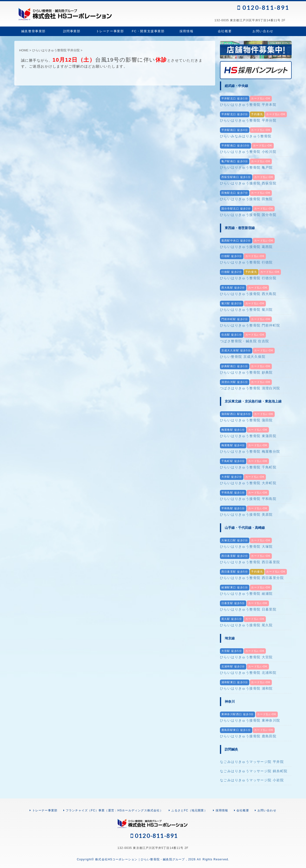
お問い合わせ (263, 31)
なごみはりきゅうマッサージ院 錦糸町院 (254, 771)
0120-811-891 (263, 7)
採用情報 (186, 31)
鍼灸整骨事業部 (33, 31)
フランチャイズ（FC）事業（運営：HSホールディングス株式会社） (114, 810)
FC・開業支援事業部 (148, 31)
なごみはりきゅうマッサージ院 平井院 (252, 762)
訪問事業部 (72, 31)
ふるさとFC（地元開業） (189, 810)
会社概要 (225, 31)
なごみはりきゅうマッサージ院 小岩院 (252, 780)
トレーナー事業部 (110, 31)
